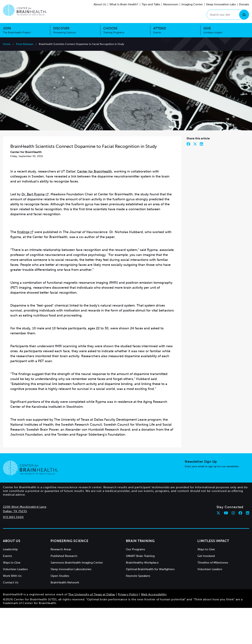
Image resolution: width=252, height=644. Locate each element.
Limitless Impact (213, 577)
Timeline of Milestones (213, 599)
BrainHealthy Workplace (142, 599)
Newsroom (171, 4)
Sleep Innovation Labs (221, 4)
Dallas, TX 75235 (15, 547)
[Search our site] (228, 15)
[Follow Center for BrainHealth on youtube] (226, 549)
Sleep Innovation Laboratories (71, 605)
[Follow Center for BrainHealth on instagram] (233, 549)
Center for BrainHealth (94, 207)
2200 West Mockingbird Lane (25, 543)
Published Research (64, 592)
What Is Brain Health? (124, 4)
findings (25, 268)
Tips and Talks (151, 4)
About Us (100, 4)
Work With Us (12, 612)
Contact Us (11, 619)
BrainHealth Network (65, 619)
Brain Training (140, 577)
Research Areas (61, 585)
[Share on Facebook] (188, 180)
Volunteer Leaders (15, 605)
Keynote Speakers (138, 612)
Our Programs (135, 585)
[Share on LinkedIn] (201, 180)
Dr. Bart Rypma (35, 230)
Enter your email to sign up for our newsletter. (212, 503)
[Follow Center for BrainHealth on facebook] (240, 549)
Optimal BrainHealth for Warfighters (150, 605)
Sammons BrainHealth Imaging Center (77, 599)
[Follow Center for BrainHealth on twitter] (218, 549)
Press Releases (25, 44)
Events (7, 592)
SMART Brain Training (140, 592)
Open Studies (60, 612)
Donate (244, 4)
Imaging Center (192, 4)
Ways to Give (12, 599)
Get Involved (206, 592)
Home (7, 44)
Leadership (10, 585)
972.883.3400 (13, 553)
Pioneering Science (69, 577)
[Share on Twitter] (195, 180)
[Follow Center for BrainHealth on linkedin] (248, 549)
